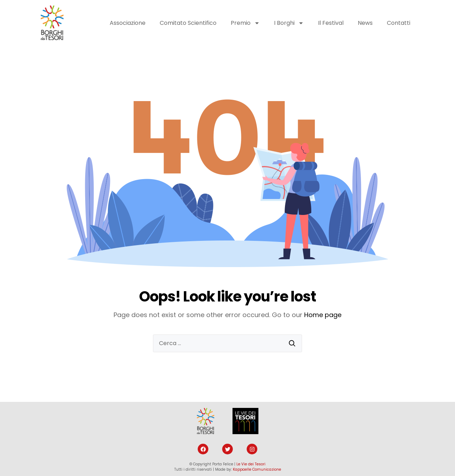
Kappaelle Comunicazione (257, 469)
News (365, 23)
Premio (245, 23)
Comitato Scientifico (188, 23)
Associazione (128, 23)
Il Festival (331, 23)
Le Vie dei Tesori (251, 464)
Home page (323, 315)
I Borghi (289, 23)
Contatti (399, 23)
